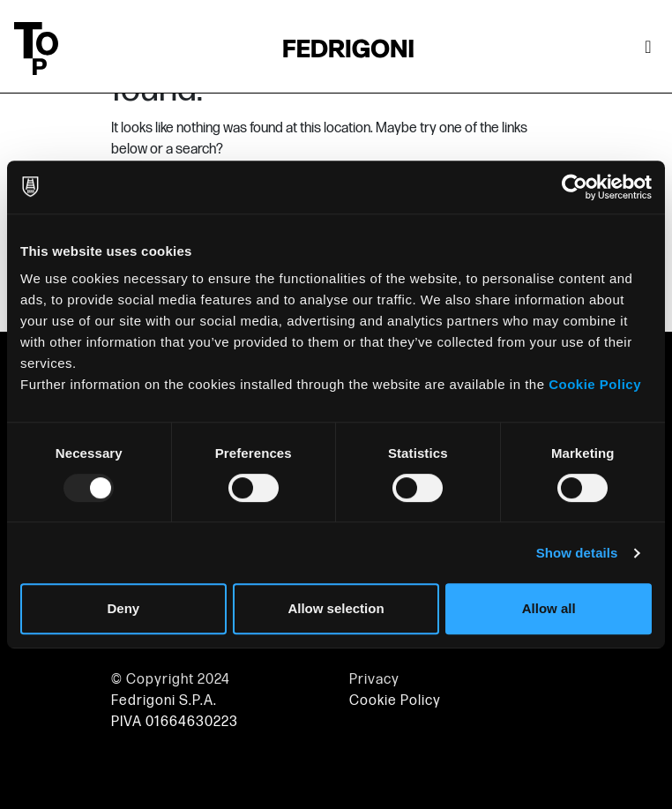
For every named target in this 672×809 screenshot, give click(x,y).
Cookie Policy (595, 384)
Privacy (374, 680)
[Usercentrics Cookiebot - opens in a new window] (575, 187)
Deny (123, 608)
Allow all (549, 608)
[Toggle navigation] (648, 49)
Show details (577, 553)
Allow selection (336, 608)
